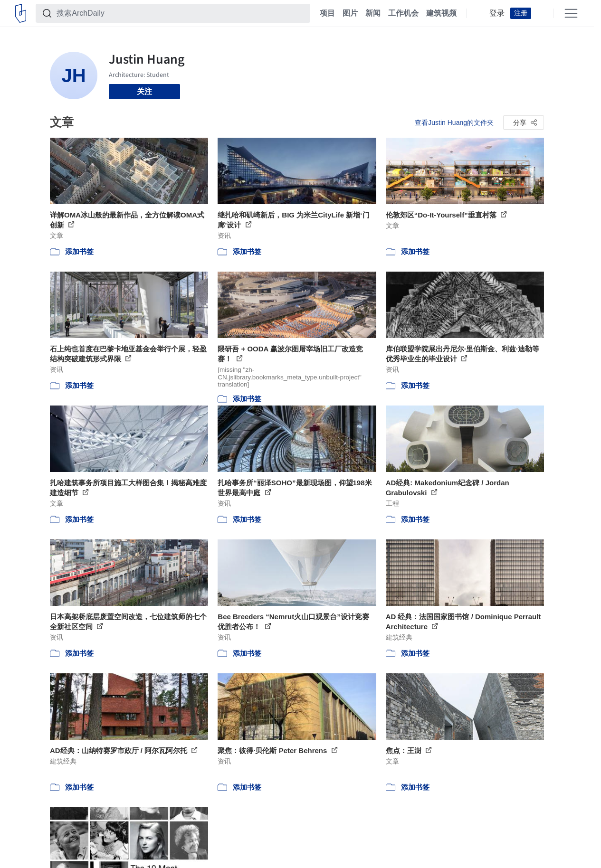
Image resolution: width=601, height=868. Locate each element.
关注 (144, 91)
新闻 (373, 13)
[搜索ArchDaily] (181, 13)
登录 (497, 13)
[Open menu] (571, 13)
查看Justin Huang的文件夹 (454, 123)
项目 (327, 13)
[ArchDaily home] (21, 13)
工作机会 (403, 13)
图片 (350, 13)
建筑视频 (441, 13)
